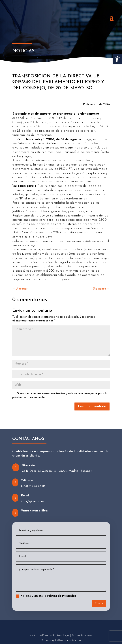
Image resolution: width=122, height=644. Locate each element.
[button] (117, 59)
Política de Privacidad (62, 596)
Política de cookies (82, 636)
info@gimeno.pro (32, 501)
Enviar (99, 604)
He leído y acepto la (46, 596)
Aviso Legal (63, 636)
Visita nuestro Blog (34, 511)
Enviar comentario (92, 406)
